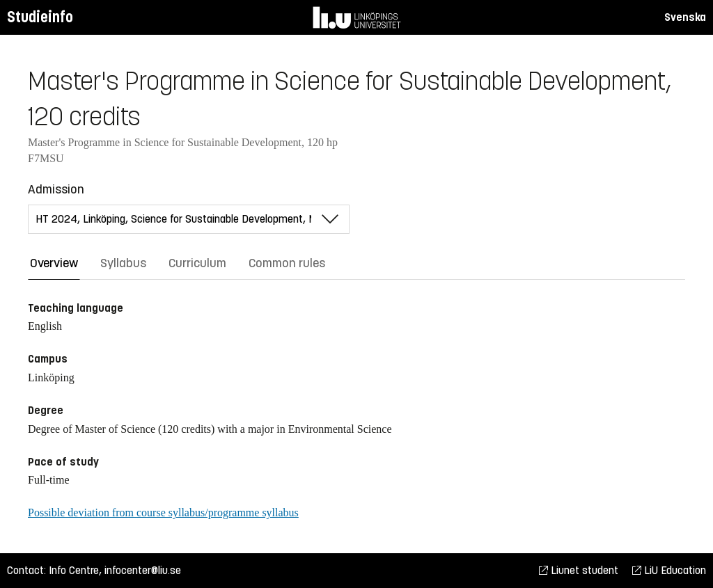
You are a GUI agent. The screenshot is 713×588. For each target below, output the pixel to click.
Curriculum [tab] (197, 263)
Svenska (685, 17)
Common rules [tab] (287, 263)
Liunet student (579, 570)
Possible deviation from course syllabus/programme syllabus (163, 512)
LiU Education (669, 570)
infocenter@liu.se (143, 570)
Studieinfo (40, 17)
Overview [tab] (54, 263)
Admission (56, 189)
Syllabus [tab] (123, 263)
